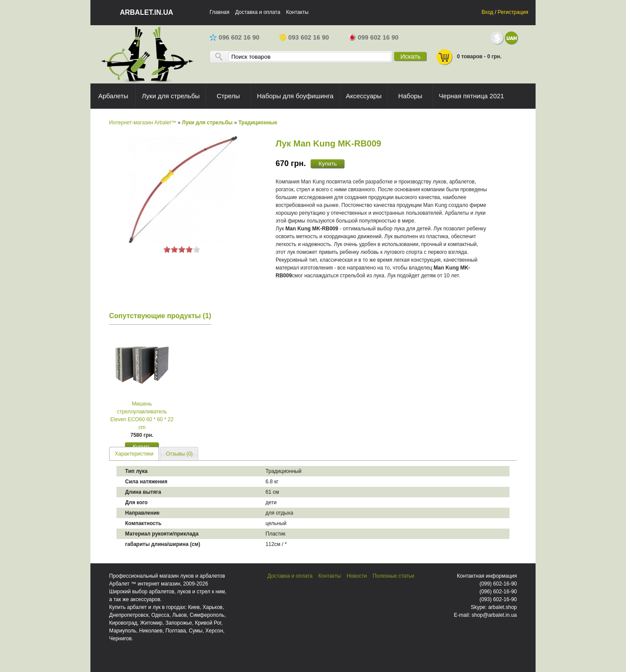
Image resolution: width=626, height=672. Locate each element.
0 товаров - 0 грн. (469, 57)
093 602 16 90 (304, 37)
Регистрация (513, 12)
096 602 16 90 (235, 37)
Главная (220, 12)
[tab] (134, 454)
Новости (356, 576)
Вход (488, 12)
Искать (411, 57)
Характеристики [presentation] (134, 454)
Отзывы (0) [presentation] (179, 454)
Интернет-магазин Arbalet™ (143, 123)
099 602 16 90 (374, 37)
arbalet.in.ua (147, 12)
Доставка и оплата (258, 12)
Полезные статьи (393, 576)
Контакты (297, 12)
